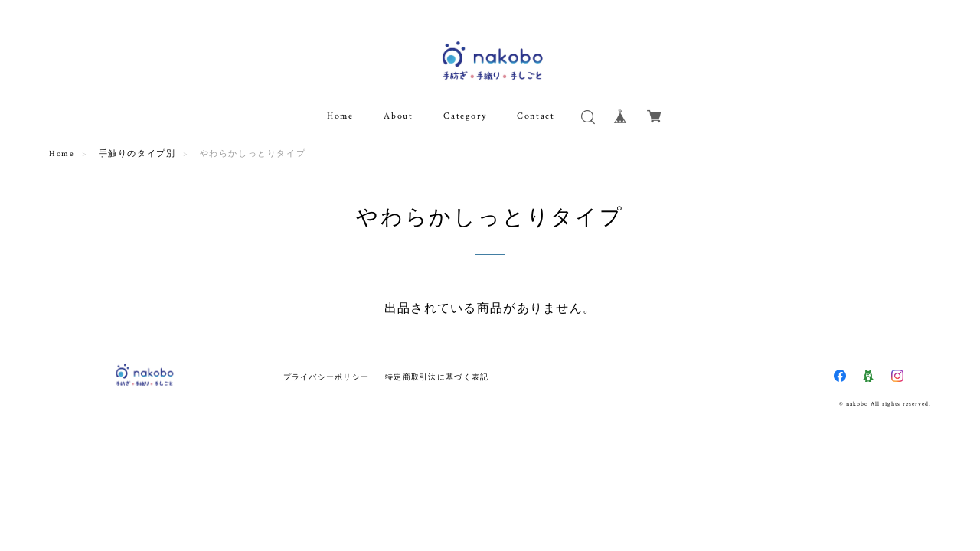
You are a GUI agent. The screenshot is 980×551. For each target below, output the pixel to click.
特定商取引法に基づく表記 (437, 377)
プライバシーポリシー (327, 377)
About (398, 116)
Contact (536, 116)
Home (340, 116)
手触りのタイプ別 (137, 154)
